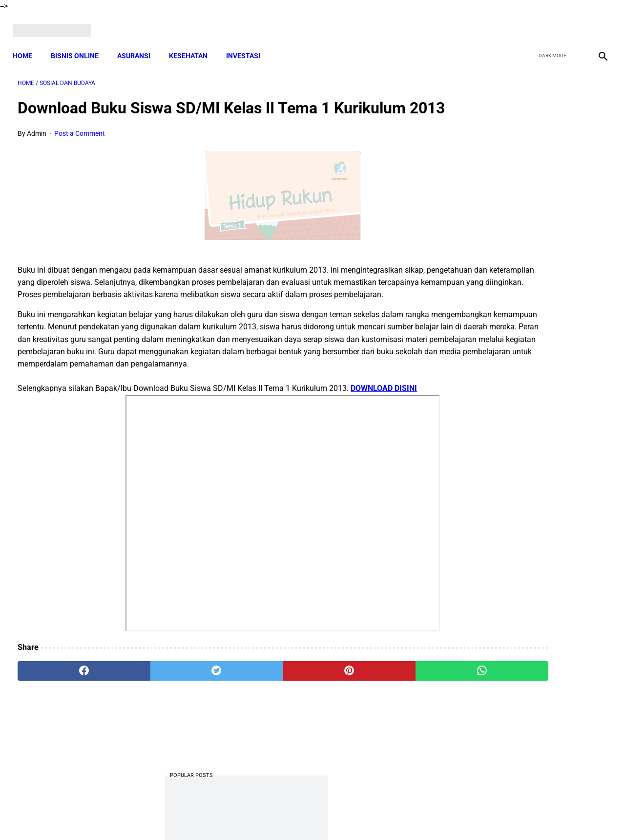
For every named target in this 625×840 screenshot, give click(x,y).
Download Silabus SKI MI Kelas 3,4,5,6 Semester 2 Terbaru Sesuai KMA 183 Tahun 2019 (523, 569)
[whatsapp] (364, 726)
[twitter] (551, 23)
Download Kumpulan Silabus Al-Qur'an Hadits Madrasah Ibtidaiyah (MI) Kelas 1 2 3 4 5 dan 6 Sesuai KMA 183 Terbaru (527, 374)
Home (27, 44)
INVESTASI (248, 44)
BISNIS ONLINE (80, 44)
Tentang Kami (440, 815)
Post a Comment (80, 151)
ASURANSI (139, 44)
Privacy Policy (261, 815)
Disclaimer (307, 815)
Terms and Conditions (197, 815)
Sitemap (345, 815)
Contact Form (388, 815)
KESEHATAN (193, 44)
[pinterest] (265, 726)
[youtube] (574, 23)
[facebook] (528, 23)
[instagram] (597, 23)
